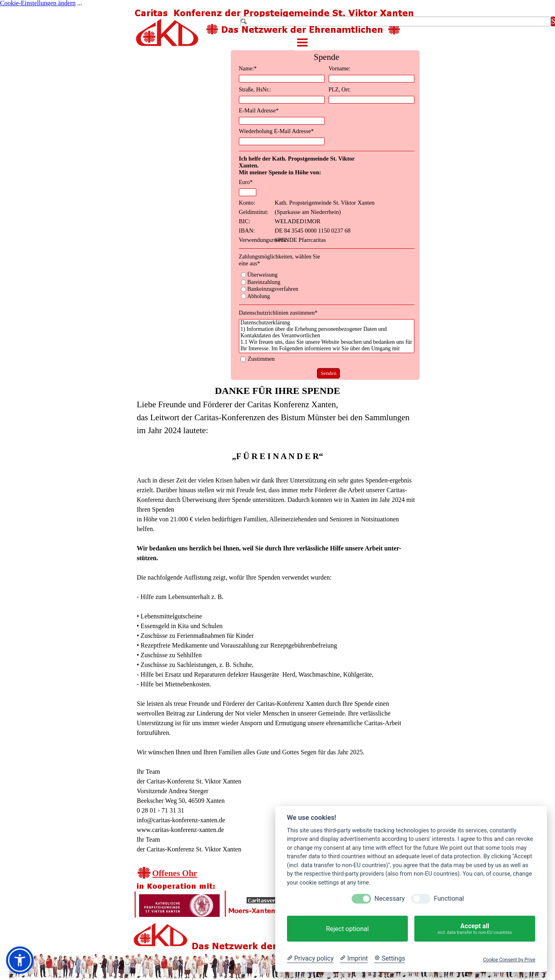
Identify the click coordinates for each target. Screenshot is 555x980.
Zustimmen (261, 359)
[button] (20, 960)
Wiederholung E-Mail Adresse (276, 131)
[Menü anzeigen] (303, 42)
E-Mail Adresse (259, 110)
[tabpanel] (277, 619)
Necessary (389, 899)
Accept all (475, 929)
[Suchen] (395, 21)
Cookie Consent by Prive (509, 960)
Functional (449, 899)
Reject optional (347, 929)
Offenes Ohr (175, 873)
